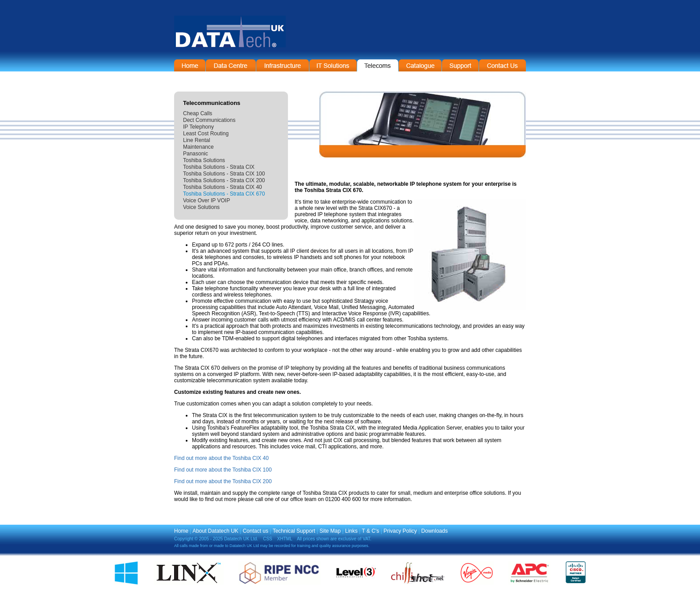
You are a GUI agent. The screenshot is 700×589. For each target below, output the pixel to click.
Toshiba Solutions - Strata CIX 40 (223, 187)
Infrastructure (283, 65)
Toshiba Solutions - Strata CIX (219, 167)
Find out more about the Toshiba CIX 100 (223, 470)
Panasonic (196, 154)
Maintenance (198, 147)
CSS (268, 539)
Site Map (330, 531)
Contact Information (502, 65)
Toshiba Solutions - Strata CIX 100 (224, 174)
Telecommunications (378, 65)
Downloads (435, 531)
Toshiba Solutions (204, 160)
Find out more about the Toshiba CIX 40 (221, 458)
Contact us (256, 531)
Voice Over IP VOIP (206, 201)
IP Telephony (198, 127)
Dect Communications (209, 120)
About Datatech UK (215, 531)
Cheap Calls (198, 113)
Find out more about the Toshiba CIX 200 (223, 481)
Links (351, 531)
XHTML (285, 539)
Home (190, 65)
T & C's (371, 531)
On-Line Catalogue (420, 65)
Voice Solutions (201, 207)
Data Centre (231, 65)
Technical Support (294, 531)
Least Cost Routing (206, 134)
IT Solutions (333, 65)
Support (460, 65)
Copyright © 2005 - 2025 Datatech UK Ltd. (216, 539)
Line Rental (197, 140)
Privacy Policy (400, 531)
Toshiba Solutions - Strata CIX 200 (224, 180)
